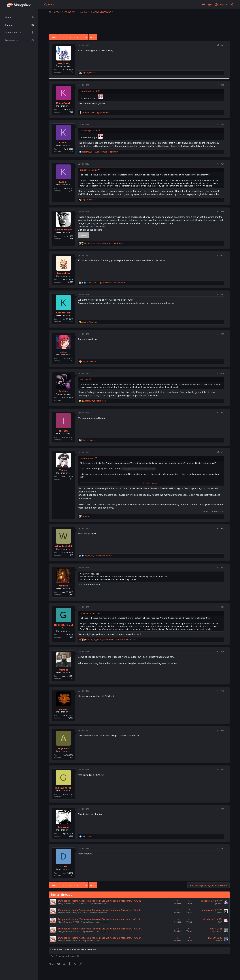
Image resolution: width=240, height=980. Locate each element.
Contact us (89, 974)
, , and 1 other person (111, 640)
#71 (223, 452)
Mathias (63, 586)
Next (92, 37)
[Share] (218, 45)
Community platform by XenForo (204, 973)
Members (10, 40)
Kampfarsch (63, 313)
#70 (222, 413)
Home (8, 17)
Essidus (63, 391)
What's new (12, 33)
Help (137, 974)
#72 (222, 528)
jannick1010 (217, 931)
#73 (222, 568)
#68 (222, 334)
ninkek (63, 352)
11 (86, 37)
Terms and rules (106, 974)
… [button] (82, 37)
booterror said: (87, 458)
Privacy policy (124, 974)
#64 (222, 164)
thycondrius (63, 273)
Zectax (219, 941)
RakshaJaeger (63, 230)
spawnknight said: (89, 91)
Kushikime (63, 827)
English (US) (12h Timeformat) (65, 974)
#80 (222, 849)
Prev (54, 37)
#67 (222, 295)
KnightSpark (63, 103)
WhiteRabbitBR (63, 546)
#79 (222, 809)
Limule (219, 913)
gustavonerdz (63, 788)
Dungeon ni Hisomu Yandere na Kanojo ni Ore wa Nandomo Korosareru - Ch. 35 (100, 901)
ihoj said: (84, 379)
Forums (9, 25)
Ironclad (63, 709)
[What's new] (232, 4)
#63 (222, 125)
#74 (222, 607)
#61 (223, 45)
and (96, 112)
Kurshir (63, 142)
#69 (222, 373)
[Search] (50, 4)
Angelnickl (63, 748)
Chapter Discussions (97, 904)
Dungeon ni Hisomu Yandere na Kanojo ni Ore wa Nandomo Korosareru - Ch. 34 (100, 919)
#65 (222, 212)
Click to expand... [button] (151, 483)
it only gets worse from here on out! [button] (138, 469)
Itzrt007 (63, 431)
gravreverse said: (88, 170)
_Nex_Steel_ (63, 63)
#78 (222, 770)
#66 (222, 255)
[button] (20, 33)
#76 (222, 691)
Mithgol (63, 670)
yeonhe (219, 904)
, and (100, 152)
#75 (222, 652)
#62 (222, 85)
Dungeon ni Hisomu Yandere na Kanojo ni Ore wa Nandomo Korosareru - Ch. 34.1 (100, 929)
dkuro (63, 866)
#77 (222, 730)
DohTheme (200, 976)
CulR (220, 922)
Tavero (63, 470)
